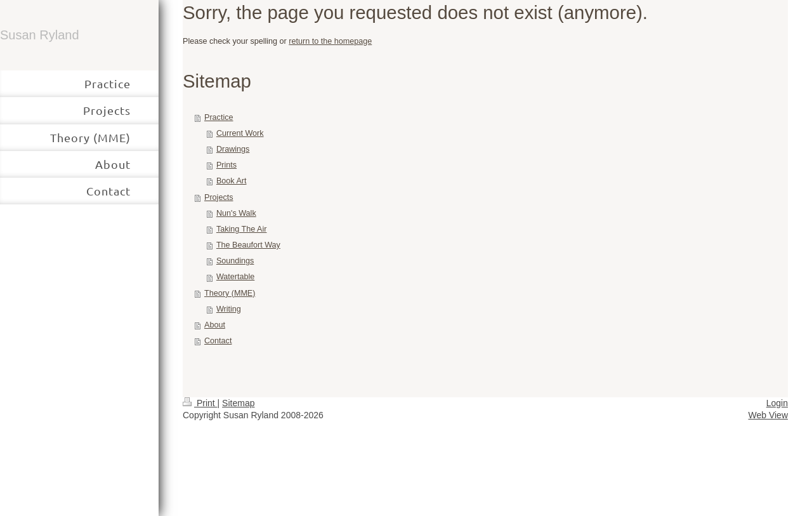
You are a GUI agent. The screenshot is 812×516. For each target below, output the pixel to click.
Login (777, 403)
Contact (218, 341)
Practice (219, 117)
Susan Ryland (40, 35)
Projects (219, 197)
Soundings (235, 261)
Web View (768, 415)
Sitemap (238, 403)
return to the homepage (330, 41)
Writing (229, 309)
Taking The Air (242, 229)
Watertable (235, 277)
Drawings (233, 149)
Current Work (240, 133)
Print (200, 403)
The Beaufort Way (248, 245)
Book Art (232, 181)
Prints (226, 165)
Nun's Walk (236, 213)
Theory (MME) (230, 293)
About (215, 325)
